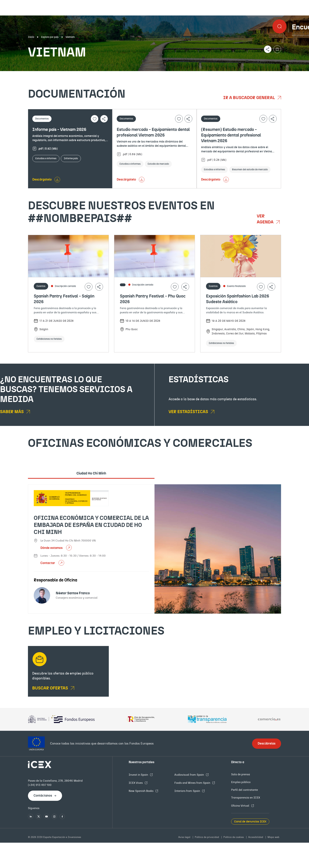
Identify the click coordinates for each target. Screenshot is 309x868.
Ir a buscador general (250, 98)
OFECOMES (183, 74)
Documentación (37, 74)
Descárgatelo (42, 180)
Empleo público (241, 782)
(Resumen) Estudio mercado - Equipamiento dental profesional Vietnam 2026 (231, 135)
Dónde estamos (52, 548)
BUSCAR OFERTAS (51, 688)
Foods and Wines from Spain (193, 783)
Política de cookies (234, 837)
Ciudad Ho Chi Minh (91, 473)
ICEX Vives (136, 783)
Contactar (48, 563)
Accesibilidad (256, 837)
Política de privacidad (207, 837)
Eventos (112, 74)
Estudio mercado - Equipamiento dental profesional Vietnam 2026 (153, 132)
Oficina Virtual (241, 806)
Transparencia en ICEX (246, 798)
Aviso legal (185, 837)
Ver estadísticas (189, 412)
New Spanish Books (141, 791)
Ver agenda (266, 219)
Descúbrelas (267, 744)
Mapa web (273, 837)
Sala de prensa (241, 774)
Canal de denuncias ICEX (250, 822)
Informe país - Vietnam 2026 (59, 130)
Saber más (12, 412)
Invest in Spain (139, 775)
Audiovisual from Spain (189, 775)
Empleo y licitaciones (267, 74)
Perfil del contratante (244, 790)
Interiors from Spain (188, 791)
